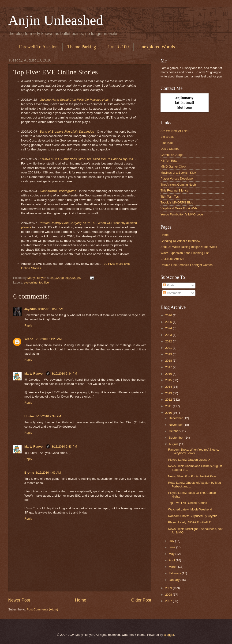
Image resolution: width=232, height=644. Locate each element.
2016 (169, 374)
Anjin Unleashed (56, 20)
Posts (169, 285)
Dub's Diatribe (170, 149)
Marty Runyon (34, 374)
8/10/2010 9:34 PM (48, 416)
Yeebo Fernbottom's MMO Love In (183, 214)
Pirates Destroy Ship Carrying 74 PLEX (67, 223)
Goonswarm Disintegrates (58, 191)
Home (81, 600)
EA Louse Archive (172, 259)
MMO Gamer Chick (173, 167)
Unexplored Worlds (157, 47)
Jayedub (30, 309)
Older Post (141, 600)
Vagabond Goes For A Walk (179, 208)
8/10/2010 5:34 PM (64, 374)
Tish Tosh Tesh (170, 197)
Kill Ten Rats (169, 161)
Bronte (29, 473)
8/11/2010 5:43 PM (64, 447)
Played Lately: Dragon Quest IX (189, 460)
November (176, 425)
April (172, 560)
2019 (169, 354)
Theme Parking (82, 47)
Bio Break (167, 137)
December (176, 418)
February (175, 573)
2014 (169, 387)
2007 (169, 601)
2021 (169, 348)
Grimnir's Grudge (172, 155)
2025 (169, 322)
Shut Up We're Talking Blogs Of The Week (189, 247)
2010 (169, 413)
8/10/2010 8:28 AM (51, 309)
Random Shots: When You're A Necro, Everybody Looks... (193, 451)
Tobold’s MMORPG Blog (177, 202)
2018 (169, 361)
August (174, 444)
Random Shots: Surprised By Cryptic (193, 516)
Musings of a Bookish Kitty (178, 173)
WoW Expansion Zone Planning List (185, 253)
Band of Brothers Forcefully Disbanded (67, 132)
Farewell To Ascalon (38, 47)
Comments (172, 293)
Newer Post (19, 600)
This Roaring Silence (174, 190)
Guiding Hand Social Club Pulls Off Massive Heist (74, 100)
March (173, 567)
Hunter (29, 416)
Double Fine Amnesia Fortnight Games (187, 265)
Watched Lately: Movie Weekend (190, 509)
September (177, 438)
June (172, 547)
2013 (169, 393)
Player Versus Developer (177, 178)
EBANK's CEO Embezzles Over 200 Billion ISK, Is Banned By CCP (87, 159)
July (172, 541)
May (172, 554)
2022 (169, 341)
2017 (169, 367)
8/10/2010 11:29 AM (48, 339)
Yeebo (29, 339)
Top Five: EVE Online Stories (187, 503)
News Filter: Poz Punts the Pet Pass (192, 476)
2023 (169, 335)
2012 (169, 400)
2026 (169, 315)
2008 (169, 595)
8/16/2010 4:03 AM (48, 473)
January (174, 580)
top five (44, 282)
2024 (169, 328)
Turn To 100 (117, 47)
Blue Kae (167, 143)
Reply (28, 325)
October (174, 431)
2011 (169, 406)
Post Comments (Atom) (42, 609)
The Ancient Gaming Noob (178, 185)
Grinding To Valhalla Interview (180, 241)
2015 (169, 380)
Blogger (169, 635)
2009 (169, 588)
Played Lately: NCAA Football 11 (190, 522)
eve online (31, 282)
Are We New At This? (175, 131)
